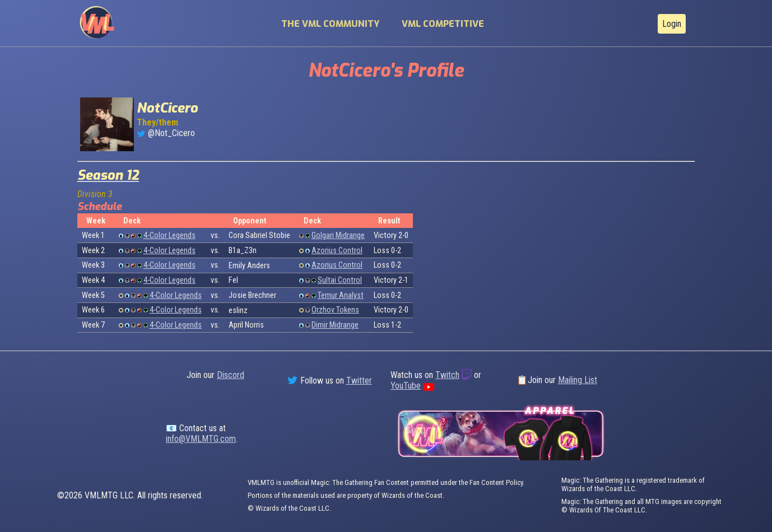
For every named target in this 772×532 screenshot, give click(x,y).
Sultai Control (340, 280)
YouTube (406, 386)
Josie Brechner (252, 295)
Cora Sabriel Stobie (259, 235)
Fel (233, 280)
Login (672, 24)
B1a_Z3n (243, 251)
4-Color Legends (169, 235)
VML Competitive (443, 24)
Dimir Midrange (335, 325)
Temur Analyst (341, 295)
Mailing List (578, 380)
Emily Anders (249, 266)
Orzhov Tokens (335, 310)
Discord (231, 375)
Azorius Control (337, 251)
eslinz (238, 311)
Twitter (359, 381)
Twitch (447, 375)
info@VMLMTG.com (201, 439)
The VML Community (330, 24)
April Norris (246, 325)
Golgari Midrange (338, 235)
